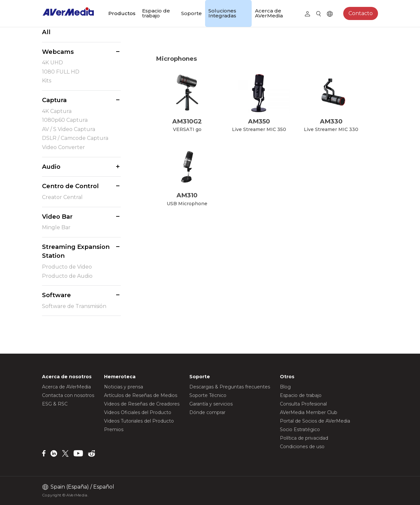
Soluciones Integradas (222, 13)
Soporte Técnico (208, 395)
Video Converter (63, 147)
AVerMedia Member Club (309, 412)
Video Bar (57, 217)
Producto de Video (67, 267)
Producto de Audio (67, 276)
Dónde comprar (207, 412)
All (46, 32)
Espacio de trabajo (156, 13)
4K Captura (57, 111)
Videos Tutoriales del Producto (139, 421)
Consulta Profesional (303, 404)
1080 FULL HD (61, 72)
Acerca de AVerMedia (269, 13)
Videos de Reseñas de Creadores (142, 404)
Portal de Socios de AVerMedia (315, 421)
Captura (54, 100)
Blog (285, 387)
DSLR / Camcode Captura (75, 138)
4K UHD (52, 63)
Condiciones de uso (302, 447)
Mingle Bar (56, 227)
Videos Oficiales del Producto (138, 412)
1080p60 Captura (65, 120)
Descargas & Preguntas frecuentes (230, 387)
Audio (51, 167)
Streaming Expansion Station (76, 251)
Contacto (361, 13)
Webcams (58, 52)
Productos (122, 13)
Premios (114, 429)
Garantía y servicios (211, 404)
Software (56, 295)
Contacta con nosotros (68, 395)
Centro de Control (70, 186)
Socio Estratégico (300, 429)
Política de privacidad (304, 438)
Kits (47, 81)
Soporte (191, 13)
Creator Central (62, 197)
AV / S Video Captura (69, 129)
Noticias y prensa (124, 387)
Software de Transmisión (74, 306)
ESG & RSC (55, 404)
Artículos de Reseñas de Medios (141, 395)
